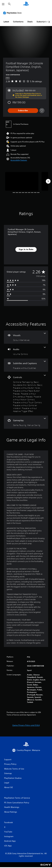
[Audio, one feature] (26, 351)
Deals (30, 22)
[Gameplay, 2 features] (26, 422)
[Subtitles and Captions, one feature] (26, 365)
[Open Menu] (3, 4)
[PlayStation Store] (13, 13)
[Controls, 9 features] (26, 394)
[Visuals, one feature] (26, 337)
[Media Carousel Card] (22, 181)
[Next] (48, 181)
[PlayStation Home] (26, 4)
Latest (6, 22)
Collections (18, 22)
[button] (19, 160)
